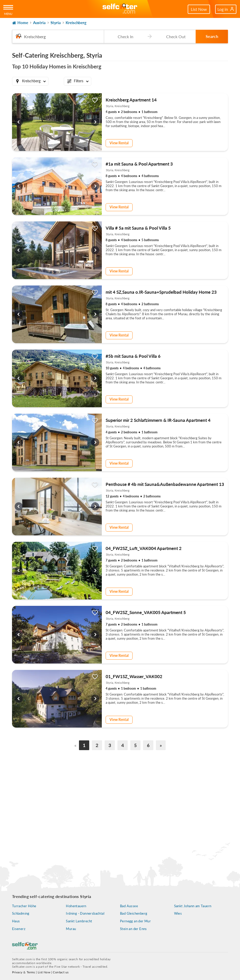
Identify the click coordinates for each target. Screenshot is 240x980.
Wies (178, 913)
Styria (56, 23)
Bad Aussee (129, 906)
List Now (199, 9)
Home (20, 23)
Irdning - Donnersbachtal (85, 913)
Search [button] (212, 36)
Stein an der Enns (133, 929)
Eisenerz (19, 929)
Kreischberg (76, 23)
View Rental (119, 143)
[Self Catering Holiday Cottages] (120, 9)
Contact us (61, 972)
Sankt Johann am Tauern (193, 906)
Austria (39, 23)
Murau (71, 929)
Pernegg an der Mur (135, 921)
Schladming (21, 913)
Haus (16, 921)
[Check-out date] (175, 37)
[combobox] (58, 37)
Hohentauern (76, 906)
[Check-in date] (124, 37)
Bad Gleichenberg (134, 913)
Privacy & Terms (24, 972)
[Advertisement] (120, 799)
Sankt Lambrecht (79, 921)
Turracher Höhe (24, 906)
